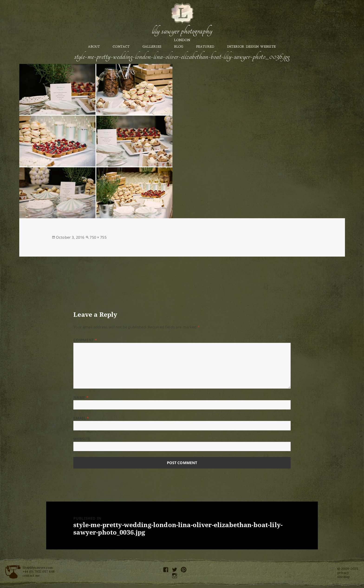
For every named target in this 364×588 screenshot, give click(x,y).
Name (81, 397)
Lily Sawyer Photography (182, 31)
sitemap (344, 577)
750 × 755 (98, 237)
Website (82, 439)
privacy (343, 573)
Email (81, 418)
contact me (31, 575)
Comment (85, 340)
